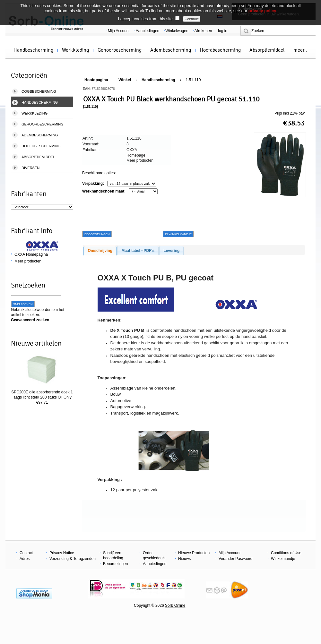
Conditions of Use (286, 553)
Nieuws (184, 559)
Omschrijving (100, 251)
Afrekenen (203, 31)
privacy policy (262, 11)
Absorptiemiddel (267, 50)
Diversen (30, 168)
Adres (25, 559)
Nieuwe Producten (194, 553)
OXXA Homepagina (31, 254)
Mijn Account (119, 31)
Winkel (125, 80)
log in (223, 31)
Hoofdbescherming (220, 50)
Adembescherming (171, 50)
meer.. (300, 50)
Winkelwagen (177, 31)
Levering (171, 251)
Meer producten (28, 261)
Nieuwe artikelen (36, 343)
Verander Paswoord (235, 559)
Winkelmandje (283, 559)
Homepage (136, 155)
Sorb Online (175, 605)
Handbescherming (33, 50)
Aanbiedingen (147, 31)
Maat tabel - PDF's (138, 251)
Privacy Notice (62, 553)
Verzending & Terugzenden (73, 559)
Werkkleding (75, 50)
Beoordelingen (115, 564)
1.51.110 (193, 80)
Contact (26, 553)
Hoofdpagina (96, 80)
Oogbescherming (39, 91)
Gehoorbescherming (120, 50)
